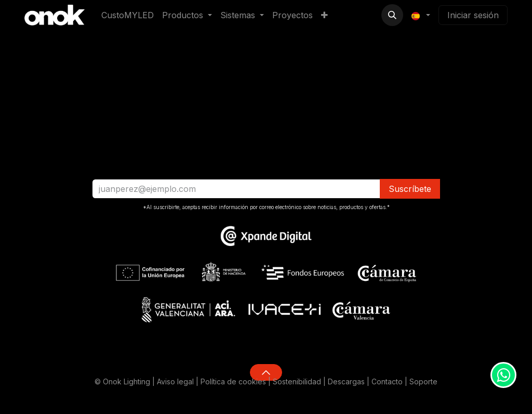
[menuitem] (128, 15)
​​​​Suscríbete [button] (410, 189)
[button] (392, 15)
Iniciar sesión (473, 15)
